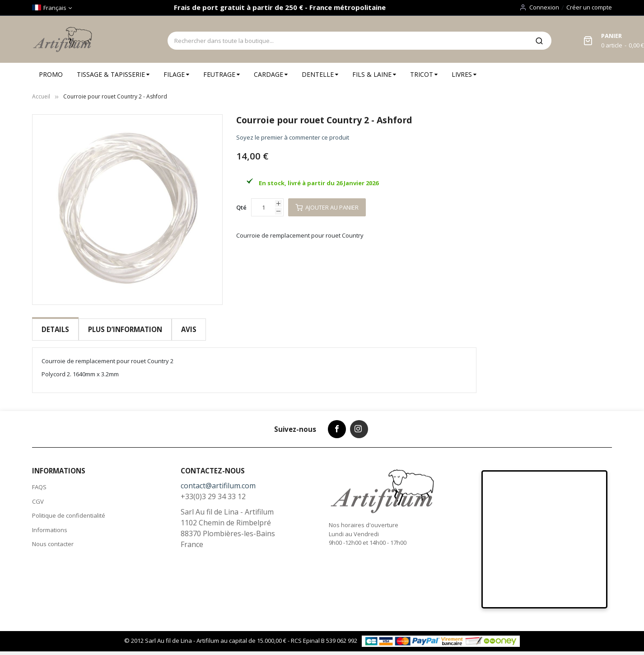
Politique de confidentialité (69, 510)
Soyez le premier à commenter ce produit (293, 137)
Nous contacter (53, 539)
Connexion (544, 7)
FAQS (39, 482)
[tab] (55, 330)
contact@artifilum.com (218, 481)
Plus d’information (125, 329)
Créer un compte (589, 7)
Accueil (41, 96)
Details (55, 329)
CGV (38, 496)
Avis (188, 329)
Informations (50, 524)
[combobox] (347, 41)
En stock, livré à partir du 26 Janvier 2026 (319, 183)
